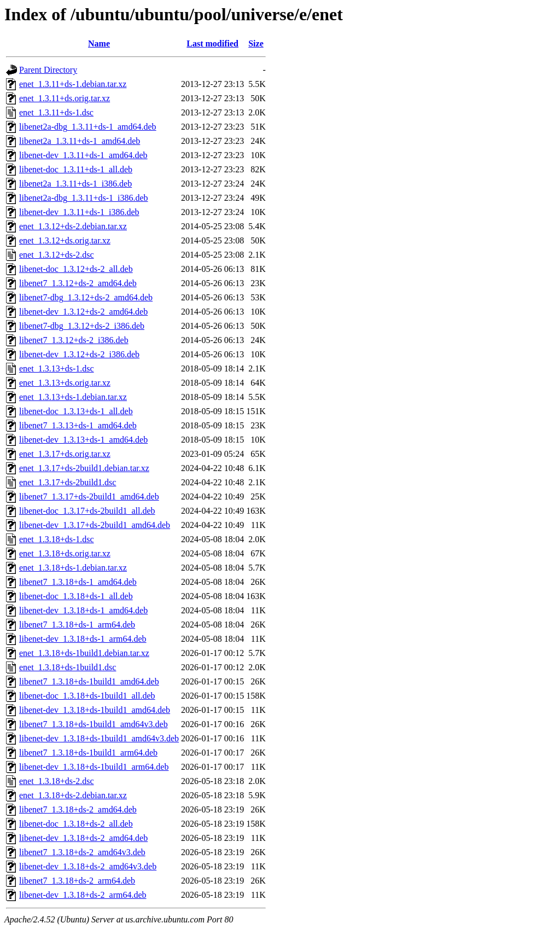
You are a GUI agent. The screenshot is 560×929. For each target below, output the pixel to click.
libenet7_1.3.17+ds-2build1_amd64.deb (89, 497)
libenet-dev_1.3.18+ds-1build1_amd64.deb (95, 710)
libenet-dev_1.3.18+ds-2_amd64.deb (83, 838)
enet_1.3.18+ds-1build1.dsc (68, 667)
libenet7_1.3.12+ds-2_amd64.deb (78, 283)
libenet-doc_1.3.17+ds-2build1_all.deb (87, 511)
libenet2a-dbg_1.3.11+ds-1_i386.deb (84, 198)
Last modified (212, 43)
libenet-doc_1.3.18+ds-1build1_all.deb (87, 696)
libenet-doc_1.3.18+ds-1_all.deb (76, 596)
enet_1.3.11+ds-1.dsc (56, 112)
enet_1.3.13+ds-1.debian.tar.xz (73, 397)
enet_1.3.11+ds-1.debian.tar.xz (73, 84)
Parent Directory (48, 70)
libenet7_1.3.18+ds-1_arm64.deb (77, 625)
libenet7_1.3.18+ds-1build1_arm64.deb (88, 753)
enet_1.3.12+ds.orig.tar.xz (65, 240)
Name (99, 43)
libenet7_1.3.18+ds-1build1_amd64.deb (89, 681)
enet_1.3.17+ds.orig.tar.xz (65, 454)
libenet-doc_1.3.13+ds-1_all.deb (76, 411)
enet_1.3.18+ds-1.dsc (57, 539)
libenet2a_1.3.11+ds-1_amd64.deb (80, 141)
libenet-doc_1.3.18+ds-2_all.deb (76, 824)
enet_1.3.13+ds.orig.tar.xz (65, 383)
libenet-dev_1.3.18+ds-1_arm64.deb (83, 639)
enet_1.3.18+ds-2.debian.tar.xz (73, 795)
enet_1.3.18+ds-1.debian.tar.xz (73, 568)
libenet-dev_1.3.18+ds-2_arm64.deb (83, 895)
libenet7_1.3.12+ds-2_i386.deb (74, 340)
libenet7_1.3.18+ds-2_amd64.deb (78, 809)
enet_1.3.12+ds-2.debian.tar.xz (73, 226)
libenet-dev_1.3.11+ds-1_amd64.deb (83, 155)
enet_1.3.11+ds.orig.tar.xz (65, 98)
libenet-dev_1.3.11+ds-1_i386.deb (79, 212)
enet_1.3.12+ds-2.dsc (57, 255)
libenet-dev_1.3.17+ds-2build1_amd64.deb (95, 525)
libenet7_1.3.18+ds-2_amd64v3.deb (82, 852)
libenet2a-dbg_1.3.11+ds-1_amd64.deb (88, 127)
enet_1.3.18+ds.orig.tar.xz (65, 553)
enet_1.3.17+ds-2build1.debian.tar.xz (84, 468)
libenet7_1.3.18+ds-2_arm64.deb (77, 881)
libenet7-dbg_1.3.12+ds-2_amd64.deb (86, 297)
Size (256, 43)
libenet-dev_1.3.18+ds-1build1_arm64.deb (94, 767)
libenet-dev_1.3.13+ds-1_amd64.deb (83, 440)
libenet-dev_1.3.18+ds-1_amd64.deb (83, 610)
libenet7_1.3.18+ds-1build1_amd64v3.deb (94, 724)
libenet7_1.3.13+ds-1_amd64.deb (78, 425)
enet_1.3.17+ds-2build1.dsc (68, 482)
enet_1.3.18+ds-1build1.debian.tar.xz (84, 653)
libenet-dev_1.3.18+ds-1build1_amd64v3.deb (99, 738)
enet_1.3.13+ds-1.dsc (57, 368)
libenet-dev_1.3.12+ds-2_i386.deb (79, 354)
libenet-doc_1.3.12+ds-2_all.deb (76, 269)
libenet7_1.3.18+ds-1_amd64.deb (78, 582)
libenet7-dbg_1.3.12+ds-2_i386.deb (82, 326)
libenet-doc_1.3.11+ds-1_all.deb (76, 169)
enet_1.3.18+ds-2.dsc (57, 781)
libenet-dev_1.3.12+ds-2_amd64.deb (83, 312)
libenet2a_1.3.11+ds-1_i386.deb (75, 184)
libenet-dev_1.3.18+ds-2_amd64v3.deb (88, 866)
